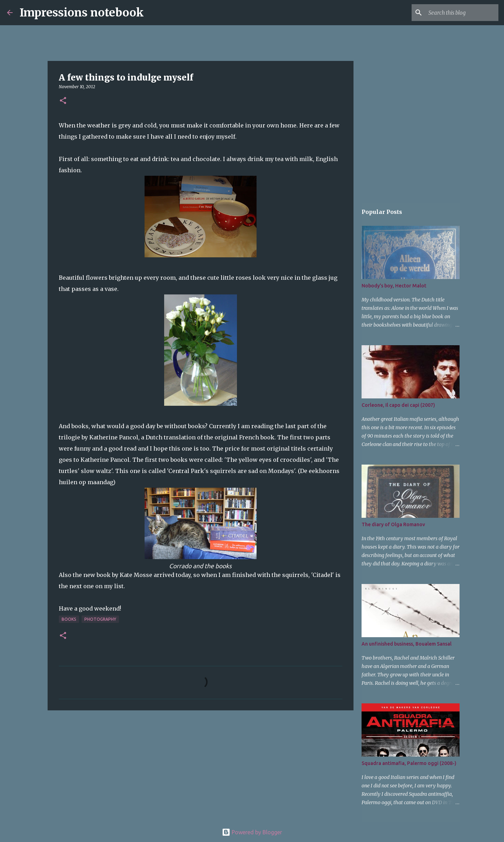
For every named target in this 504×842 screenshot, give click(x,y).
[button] (63, 101)
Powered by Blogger (252, 832)
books (69, 619)
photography (100, 619)
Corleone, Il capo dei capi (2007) (398, 405)
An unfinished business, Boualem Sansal (407, 644)
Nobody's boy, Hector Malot (394, 286)
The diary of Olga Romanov (393, 524)
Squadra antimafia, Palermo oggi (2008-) (409, 763)
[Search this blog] (462, 13)
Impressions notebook (82, 13)
